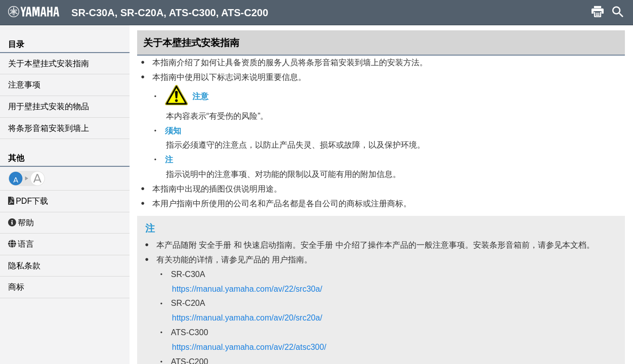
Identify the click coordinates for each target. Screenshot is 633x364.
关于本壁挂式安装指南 (49, 63)
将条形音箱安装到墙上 (49, 128)
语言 (21, 244)
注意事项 (24, 85)
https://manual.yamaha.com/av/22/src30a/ (247, 289)
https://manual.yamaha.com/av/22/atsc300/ (249, 347)
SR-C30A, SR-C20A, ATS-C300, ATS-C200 (138, 12)
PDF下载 (28, 201)
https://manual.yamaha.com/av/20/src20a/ (247, 318)
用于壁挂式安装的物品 (49, 106)
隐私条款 (24, 266)
